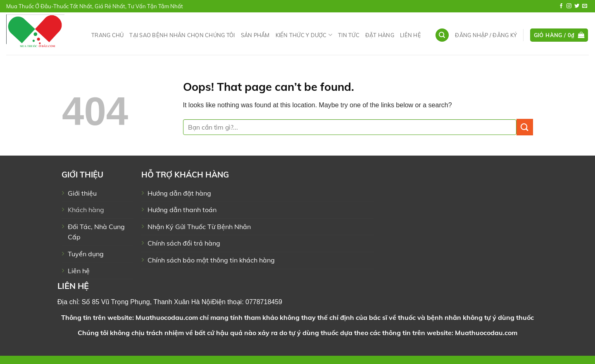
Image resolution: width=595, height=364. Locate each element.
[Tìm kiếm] (442, 35)
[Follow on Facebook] (561, 6)
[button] (486, 35)
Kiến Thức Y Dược (304, 35)
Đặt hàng (380, 35)
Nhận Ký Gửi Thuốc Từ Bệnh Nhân (199, 227)
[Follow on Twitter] (577, 6)
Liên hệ (411, 35)
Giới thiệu (82, 193)
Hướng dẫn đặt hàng (179, 193)
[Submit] (525, 127)
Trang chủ (107, 35)
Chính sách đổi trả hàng (184, 243)
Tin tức (349, 35)
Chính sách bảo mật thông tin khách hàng (211, 260)
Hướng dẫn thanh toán (182, 210)
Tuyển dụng (86, 254)
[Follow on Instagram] (569, 6)
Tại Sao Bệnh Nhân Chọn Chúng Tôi (182, 35)
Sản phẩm (255, 35)
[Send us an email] (585, 6)
